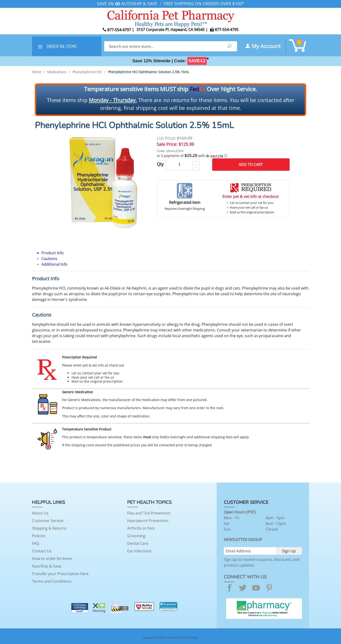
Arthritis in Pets (141, 528)
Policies (39, 536)
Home (37, 72)
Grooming (136, 536)
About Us (40, 513)
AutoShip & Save (47, 566)
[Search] (163, 46)
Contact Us (42, 551)
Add (251, 165)
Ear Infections (139, 551)
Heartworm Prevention (148, 521)
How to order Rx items (52, 559)
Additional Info (54, 264)
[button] (223, 156)
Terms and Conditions (52, 581)
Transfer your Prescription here (60, 574)
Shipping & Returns (49, 528)
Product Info (53, 253)
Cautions (49, 259)
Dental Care (138, 543)
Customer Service (48, 521)
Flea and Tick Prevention (149, 513)
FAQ (36, 543)
